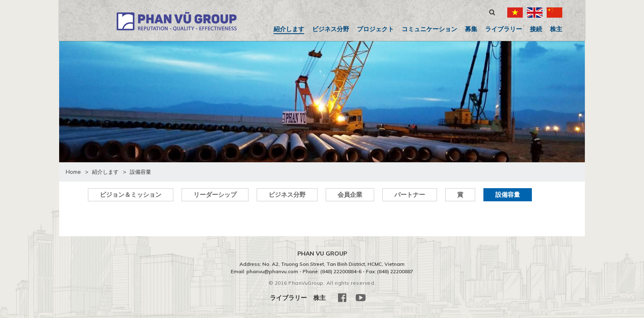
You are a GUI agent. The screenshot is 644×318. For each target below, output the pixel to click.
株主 (556, 29)
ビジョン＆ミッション (131, 195)
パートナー (410, 195)
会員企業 (350, 195)
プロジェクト (375, 29)
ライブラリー (504, 29)
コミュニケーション (429, 29)
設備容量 (508, 195)
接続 (536, 29)
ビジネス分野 (331, 29)
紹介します (289, 29)
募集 (471, 29)
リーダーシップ (215, 195)
